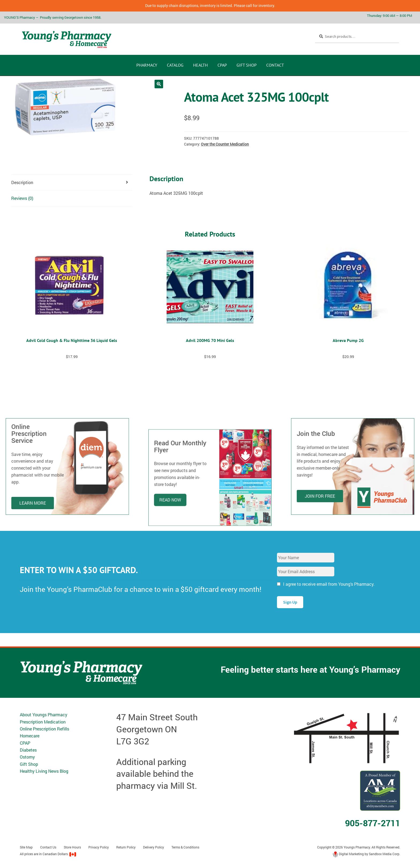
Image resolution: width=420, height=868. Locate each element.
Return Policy (126, 847)
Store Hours (72, 847)
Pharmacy (147, 65)
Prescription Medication (43, 722)
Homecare (30, 736)
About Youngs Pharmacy (44, 715)
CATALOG (175, 65)
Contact (275, 65)
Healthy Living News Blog (44, 771)
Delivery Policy (153, 847)
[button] (159, 84)
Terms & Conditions (185, 847)
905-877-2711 (373, 823)
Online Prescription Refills (44, 729)
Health (200, 65)
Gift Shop (247, 65)
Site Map (26, 847)
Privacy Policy (99, 847)
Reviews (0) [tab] (22, 198)
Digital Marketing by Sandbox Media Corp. (366, 854)
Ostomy (27, 757)
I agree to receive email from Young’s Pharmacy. (329, 584)
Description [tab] (22, 182)
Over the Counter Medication (225, 144)
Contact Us (48, 847)
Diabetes (28, 750)
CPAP (222, 65)
